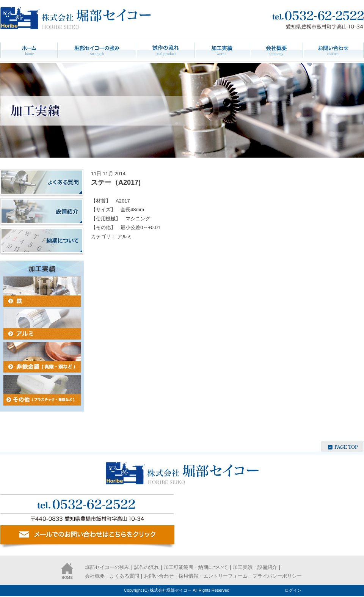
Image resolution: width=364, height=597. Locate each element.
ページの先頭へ (343, 446)
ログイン (293, 590)
